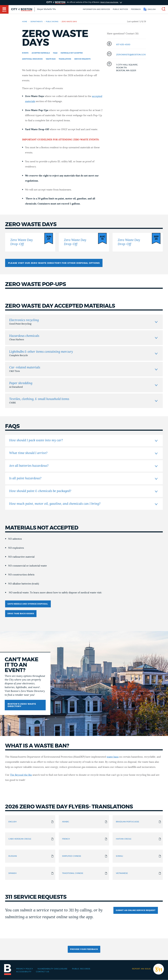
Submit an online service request (136, 910)
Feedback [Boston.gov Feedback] (136, 9)
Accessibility (24, 972)
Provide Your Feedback (84, 949)
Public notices (120, 9)
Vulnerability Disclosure (52, 969)
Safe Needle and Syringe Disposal (28, 604)
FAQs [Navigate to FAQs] (55, 53)
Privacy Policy (25, 969)
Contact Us (43, 972)
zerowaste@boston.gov (131, 55)
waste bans (113, 757)
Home (25, 22)
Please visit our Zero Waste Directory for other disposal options (54, 263)
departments (36, 22)
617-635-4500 (123, 45)
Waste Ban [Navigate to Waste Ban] (51, 59)
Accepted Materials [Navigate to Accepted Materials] (41, 53)
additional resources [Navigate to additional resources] (32, 59)
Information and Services (96, 9)
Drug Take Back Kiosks (21, 614)
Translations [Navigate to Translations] (65, 59)
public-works (52, 22)
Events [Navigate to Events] (25, 53)
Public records (81, 969)
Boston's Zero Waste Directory (22, 705)
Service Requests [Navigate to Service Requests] (82, 59)
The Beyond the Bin (21, 775)
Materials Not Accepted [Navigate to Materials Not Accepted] (72, 53)
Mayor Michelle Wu (46, 9)
